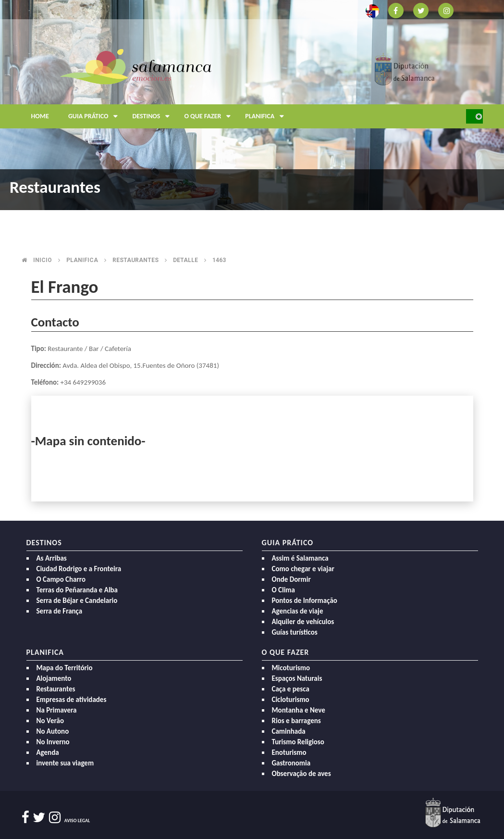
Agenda (48, 752)
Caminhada (289, 731)
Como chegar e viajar (303, 569)
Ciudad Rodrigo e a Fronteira (79, 569)
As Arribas (52, 558)
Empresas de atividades (72, 700)
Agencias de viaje (298, 611)
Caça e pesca (291, 689)
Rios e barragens (296, 721)
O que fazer (210, 116)
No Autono (53, 731)
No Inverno (53, 742)
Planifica (267, 116)
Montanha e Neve (299, 710)
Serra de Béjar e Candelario (77, 601)
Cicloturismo (291, 700)
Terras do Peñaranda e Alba (77, 590)
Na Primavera (57, 710)
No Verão (50, 721)
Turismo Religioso (298, 742)
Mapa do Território (65, 668)
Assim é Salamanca (300, 558)
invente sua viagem (65, 763)
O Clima (283, 590)
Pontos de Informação (305, 601)
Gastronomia (291, 763)
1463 (219, 260)
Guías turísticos (295, 632)
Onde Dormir (291, 579)
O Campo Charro (61, 579)
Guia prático (96, 116)
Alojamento (54, 678)
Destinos (153, 116)
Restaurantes (135, 260)
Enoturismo (289, 752)
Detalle (185, 260)
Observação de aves (301, 774)
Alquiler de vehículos (303, 622)
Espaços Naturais (297, 678)
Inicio (43, 260)
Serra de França (60, 611)
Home (40, 116)
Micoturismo (291, 668)
